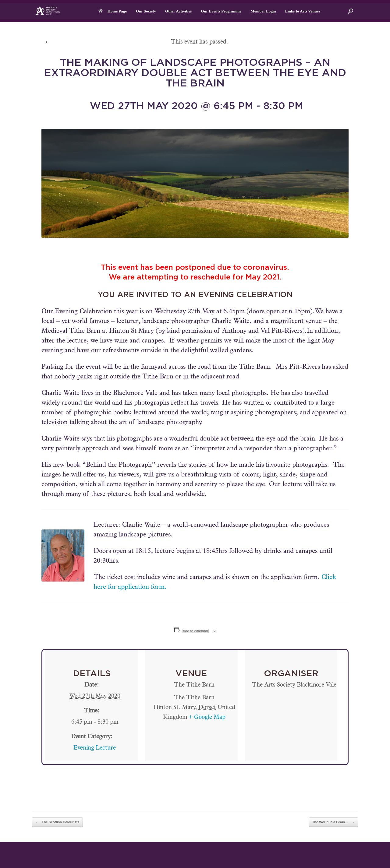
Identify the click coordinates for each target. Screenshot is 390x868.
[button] (351, 11)
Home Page (113, 11)
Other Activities (179, 11)
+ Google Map (207, 718)
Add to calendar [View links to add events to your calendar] (196, 631)
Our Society (146, 11)
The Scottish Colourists (57, 822)
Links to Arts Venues (303, 11)
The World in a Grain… (333, 822)
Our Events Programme (221, 11)
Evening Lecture (95, 748)
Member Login (263, 11)
